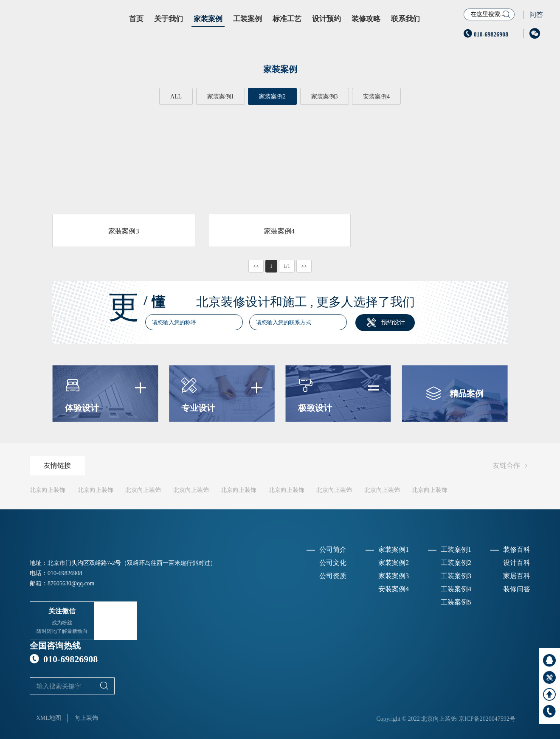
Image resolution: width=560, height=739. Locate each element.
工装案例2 (456, 563)
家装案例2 (272, 97)
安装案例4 (376, 97)
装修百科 (517, 549)
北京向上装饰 (48, 490)
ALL (176, 97)
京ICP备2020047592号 (487, 719)
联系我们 (405, 19)
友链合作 (512, 466)
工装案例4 (456, 589)
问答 (536, 15)
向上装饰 (86, 718)
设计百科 (517, 563)
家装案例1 (221, 97)
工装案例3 (456, 576)
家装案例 (208, 19)
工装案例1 (456, 549)
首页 (136, 19)
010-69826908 (486, 35)
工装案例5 (456, 602)
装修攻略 (366, 19)
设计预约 (326, 19)
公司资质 (333, 576)
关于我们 (169, 19)
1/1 (287, 266)
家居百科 (517, 576)
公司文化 (333, 563)
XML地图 (49, 718)
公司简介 (333, 549)
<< (256, 266)
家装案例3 (325, 97)
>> (304, 266)
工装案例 (248, 19)
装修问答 (517, 589)
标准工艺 (287, 19)
